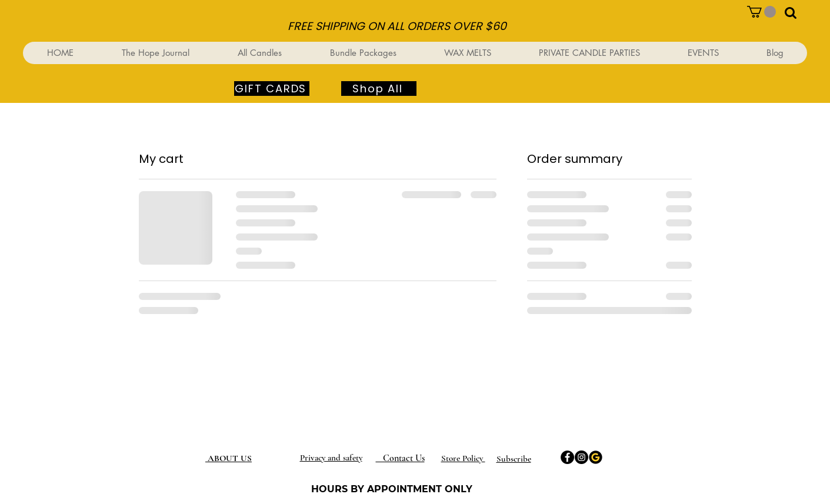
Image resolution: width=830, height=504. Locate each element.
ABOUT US (230, 458)
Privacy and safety (331, 458)
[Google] (596, 457)
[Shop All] (379, 89)
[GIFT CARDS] (272, 89)
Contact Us (400, 458)
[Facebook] (567, 457)
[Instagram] (581, 457)
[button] (761, 12)
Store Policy (463, 458)
